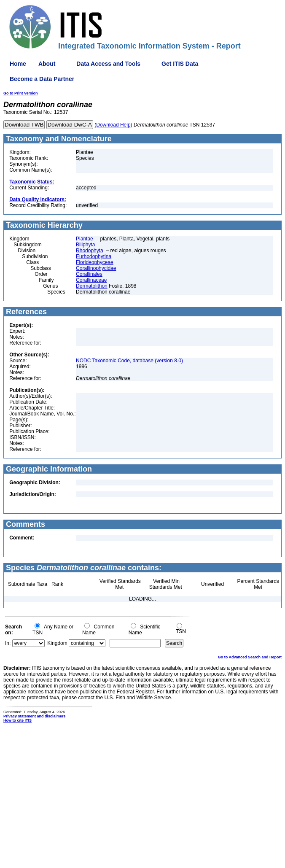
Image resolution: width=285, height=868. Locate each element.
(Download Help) (113, 125)
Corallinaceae (91, 280)
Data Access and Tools (108, 64)
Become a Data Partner (42, 79)
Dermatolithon (92, 286)
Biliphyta (85, 245)
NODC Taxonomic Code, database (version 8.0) (129, 361)
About (47, 64)
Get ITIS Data (180, 64)
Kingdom (57, 643)
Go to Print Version (21, 93)
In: (8, 643)
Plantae (85, 239)
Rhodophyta (90, 251)
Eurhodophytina (94, 256)
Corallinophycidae (96, 268)
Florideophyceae (95, 262)
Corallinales (89, 274)
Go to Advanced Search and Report (250, 657)
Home (18, 64)
